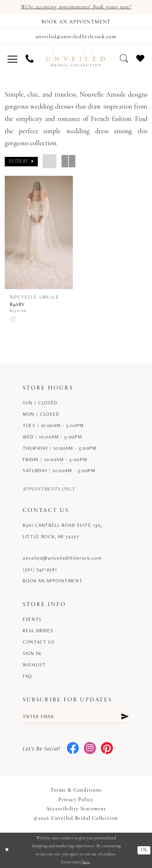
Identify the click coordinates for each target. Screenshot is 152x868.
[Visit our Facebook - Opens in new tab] (73, 749)
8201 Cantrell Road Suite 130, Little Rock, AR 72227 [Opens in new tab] (62, 531)
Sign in (32, 653)
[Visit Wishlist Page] (140, 59)
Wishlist (34, 664)
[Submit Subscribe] (125, 716)
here (86, 862)
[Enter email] (76, 716)
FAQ (27, 676)
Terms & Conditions (76, 790)
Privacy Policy (76, 800)
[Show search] (124, 59)
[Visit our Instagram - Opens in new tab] (90, 749)
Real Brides (38, 630)
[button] (13, 59)
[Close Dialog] (7, 850)
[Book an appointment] (76, 21)
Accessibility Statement (76, 809)
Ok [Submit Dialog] (144, 850)
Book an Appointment (53, 580)
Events (32, 619)
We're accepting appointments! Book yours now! (76, 7)
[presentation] (39, 232)
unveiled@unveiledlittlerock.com (62, 558)
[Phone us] (30, 59)
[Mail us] (76, 36)
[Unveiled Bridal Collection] (76, 59)
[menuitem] (13, 59)
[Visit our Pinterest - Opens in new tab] (107, 749)
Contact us (39, 642)
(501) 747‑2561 (40, 569)
